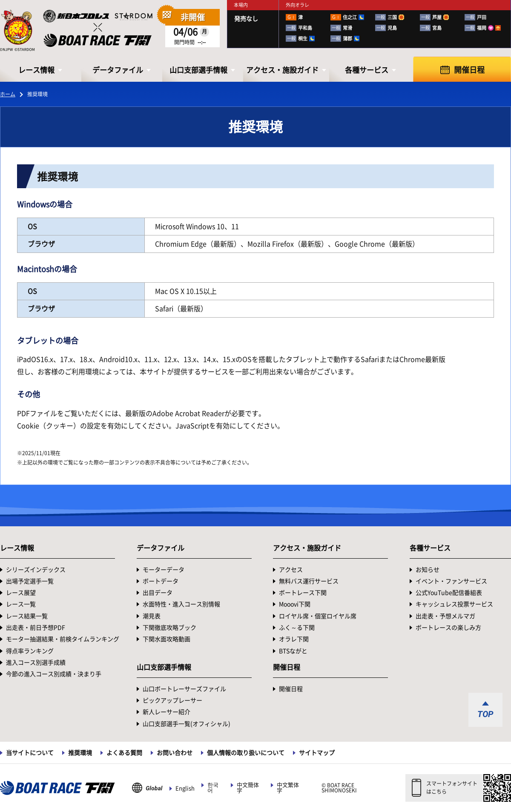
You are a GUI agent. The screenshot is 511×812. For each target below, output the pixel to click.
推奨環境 (80, 753)
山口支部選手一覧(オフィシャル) (187, 724)
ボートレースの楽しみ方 (448, 628)
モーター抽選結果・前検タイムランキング (63, 639)
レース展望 (21, 593)
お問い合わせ (175, 753)
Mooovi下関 (295, 604)
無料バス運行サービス (309, 581)
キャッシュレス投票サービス (454, 604)
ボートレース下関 (303, 593)
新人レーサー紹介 (167, 712)
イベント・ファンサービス (451, 581)
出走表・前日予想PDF (36, 628)
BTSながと (293, 651)
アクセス (291, 570)
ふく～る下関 (297, 628)
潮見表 (152, 616)
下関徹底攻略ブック (169, 628)
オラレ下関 (294, 639)
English (185, 788)
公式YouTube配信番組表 (449, 593)
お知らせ (428, 570)
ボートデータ (161, 581)
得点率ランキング (30, 651)
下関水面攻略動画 (167, 639)
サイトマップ (317, 753)
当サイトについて (30, 753)
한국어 (213, 788)
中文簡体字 (248, 788)
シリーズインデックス (36, 570)
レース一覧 (21, 604)
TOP (485, 714)
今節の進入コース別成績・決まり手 (54, 674)
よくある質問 (124, 753)
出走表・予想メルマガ (445, 616)
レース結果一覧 (27, 616)
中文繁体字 (288, 788)
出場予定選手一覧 (30, 581)
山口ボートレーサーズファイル (184, 689)
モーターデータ (164, 570)
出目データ (158, 593)
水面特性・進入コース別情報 (181, 604)
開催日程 (469, 70)
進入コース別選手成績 (36, 663)
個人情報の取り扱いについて (246, 753)
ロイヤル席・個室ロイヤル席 (318, 616)
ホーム (8, 94)
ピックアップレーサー (172, 700)
